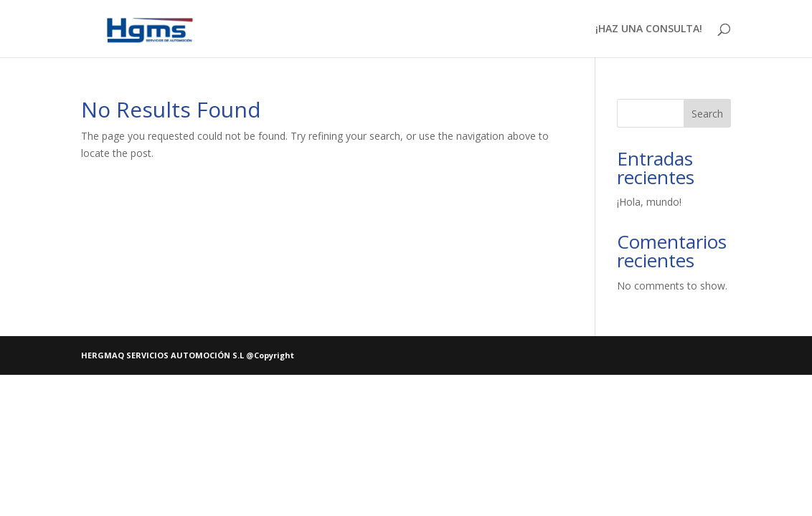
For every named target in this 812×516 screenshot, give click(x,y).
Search (707, 114)
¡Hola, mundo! (649, 202)
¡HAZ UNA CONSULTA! (649, 29)
